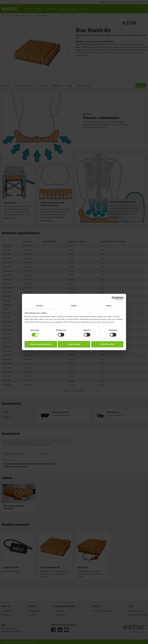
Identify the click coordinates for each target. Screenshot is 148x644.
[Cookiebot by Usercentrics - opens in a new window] (113, 298)
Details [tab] (74, 306)
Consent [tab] (39, 306)
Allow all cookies (107, 344)
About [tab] (109, 306)
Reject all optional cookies (41, 344)
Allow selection (74, 344)
